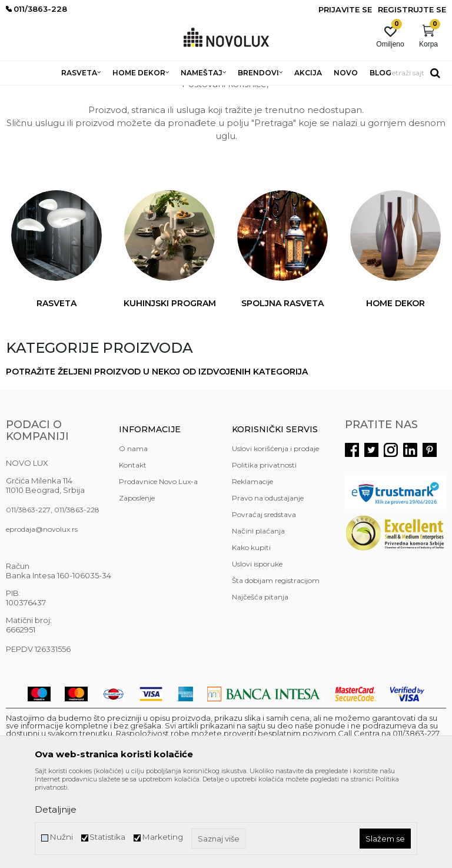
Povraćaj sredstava (264, 600)
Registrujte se (412, 9)
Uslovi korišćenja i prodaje (275, 534)
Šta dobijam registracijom (276, 666)
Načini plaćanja (258, 616)
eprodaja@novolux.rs (42, 614)
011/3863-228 (77, 595)
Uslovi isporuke (257, 649)
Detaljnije (56, 809)
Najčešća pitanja (260, 682)
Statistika (107, 837)
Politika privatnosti (264, 550)
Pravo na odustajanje (268, 583)
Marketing (162, 837)
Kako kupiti (251, 633)
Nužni (61, 837)
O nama (133, 534)
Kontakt (133, 550)
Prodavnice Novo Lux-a (158, 567)
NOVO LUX (25, 93)
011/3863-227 (28, 595)
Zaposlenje (137, 583)
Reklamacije (252, 567)
